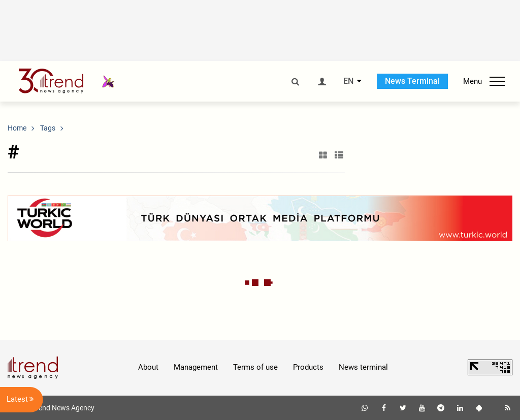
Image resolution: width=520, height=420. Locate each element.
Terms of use (255, 367)
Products (308, 367)
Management (196, 367)
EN (348, 81)
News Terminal (412, 81)
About (148, 367)
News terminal (363, 367)
